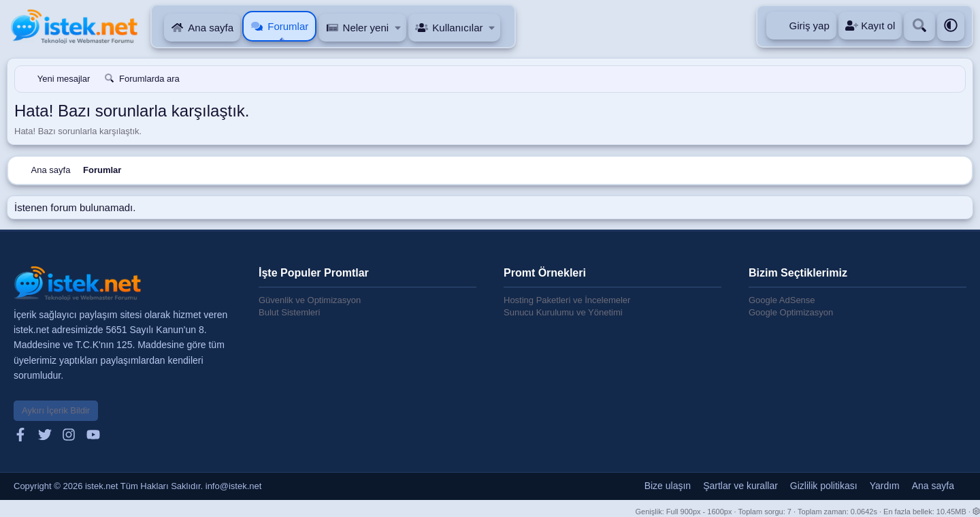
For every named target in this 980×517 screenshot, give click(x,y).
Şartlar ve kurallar (740, 486)
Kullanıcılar (457, 28)
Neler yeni (366, 28)
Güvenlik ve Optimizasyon (310, 300)
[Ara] (919, 26)
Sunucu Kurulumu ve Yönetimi (563, 312)
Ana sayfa (211, 28)
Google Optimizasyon (791, 312)
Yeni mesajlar (64, 79)
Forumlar (288, 26)
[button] (398, 28)
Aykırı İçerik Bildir (56, 410)
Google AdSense (782, 300)
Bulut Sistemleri (289, 312)
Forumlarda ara (149, 79)
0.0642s (864, 512)
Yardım (885, 486)
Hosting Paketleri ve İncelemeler (567, 300)
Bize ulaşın (668, 486)
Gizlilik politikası (824, 486)
